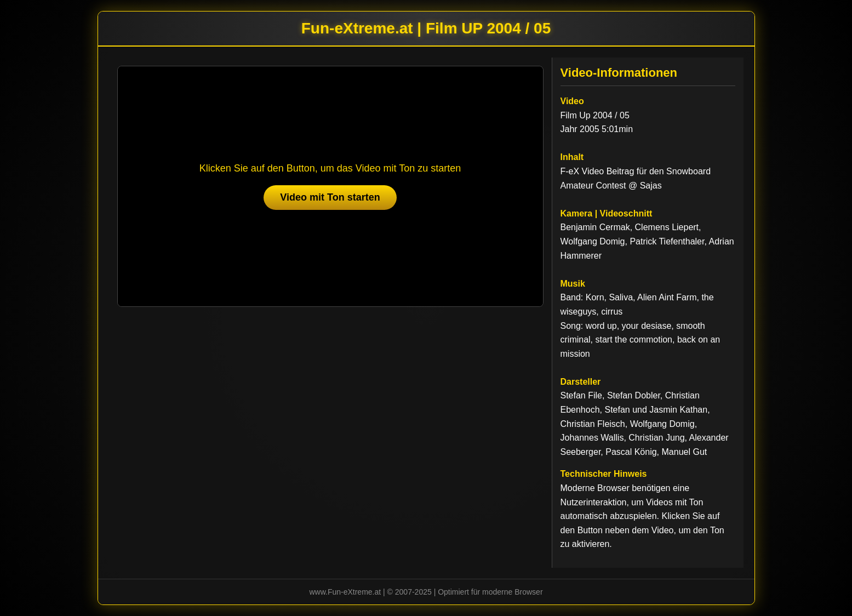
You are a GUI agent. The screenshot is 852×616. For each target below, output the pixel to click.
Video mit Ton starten (330, 197)
